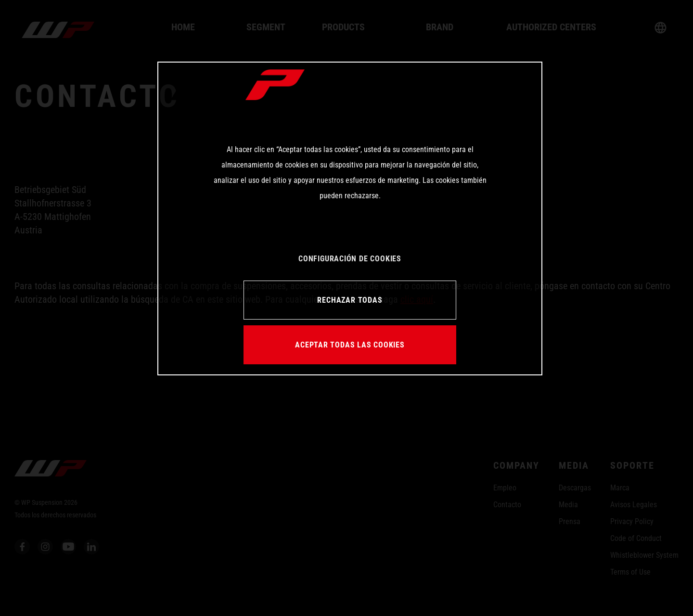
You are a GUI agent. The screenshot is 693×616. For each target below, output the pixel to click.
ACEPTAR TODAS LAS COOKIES (350, 345)
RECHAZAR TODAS (350, 300)
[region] (350, 218)
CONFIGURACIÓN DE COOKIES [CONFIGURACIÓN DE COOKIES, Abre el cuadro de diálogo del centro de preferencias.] (350, 259)
